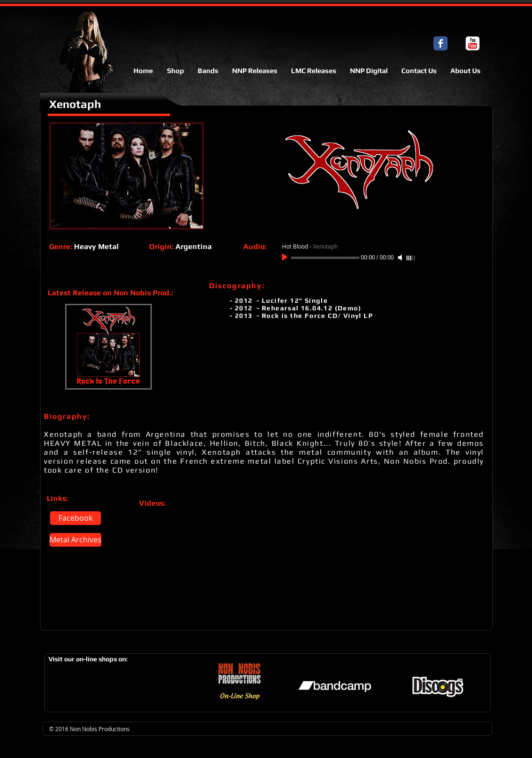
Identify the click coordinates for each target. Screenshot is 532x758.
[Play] (286, 258)
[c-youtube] (473, 43)
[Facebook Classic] (441, 43)
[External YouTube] (221, 563)
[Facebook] (75, 518)
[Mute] (401, 258)
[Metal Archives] (75, 540)
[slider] (411, 258)
